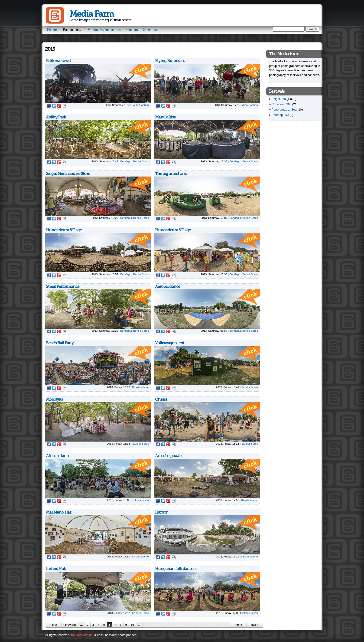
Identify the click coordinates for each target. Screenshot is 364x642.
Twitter (54, 106)
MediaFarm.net (83, 635)
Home (53, 30)
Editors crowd (58, 61)
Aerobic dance (167, 287)
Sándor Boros (250, 387)
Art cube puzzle (168, 456)
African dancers (60, 456)
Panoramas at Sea (284, 110)
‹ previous (70, 625)
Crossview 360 (281, 104)
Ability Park (56, 117)
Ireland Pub (56, 569)
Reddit (65, 106)
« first (54, 625)
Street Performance (63, 287)
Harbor (161, 512)
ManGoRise (165, 117)
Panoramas (73, 30)
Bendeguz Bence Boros (135, 161)
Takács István (141, 500)
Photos (132, 30)
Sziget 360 (279, 99)
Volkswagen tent (170, 343)
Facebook (49, 106)
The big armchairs (171, 174)
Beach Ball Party (60, 343)
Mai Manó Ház (59, 512)
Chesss (161, 399)
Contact (150, 30)
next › (238, 625)
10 (132, 625)
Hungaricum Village (64, 230)
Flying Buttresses (170, 61)
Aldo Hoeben (141, 105)
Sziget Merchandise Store (68, 174)
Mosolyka (54, 399)
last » (255, 625)
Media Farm (92, 14)
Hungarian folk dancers (176, 569)
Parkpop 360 (280, 115)
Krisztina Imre (141, 387)
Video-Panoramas (104, 30)
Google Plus (59, 106)
